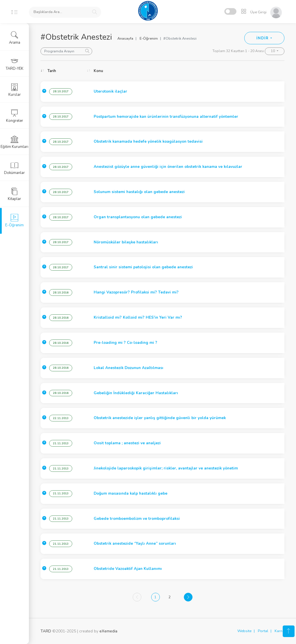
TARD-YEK (15, 64)
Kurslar (15, 90)
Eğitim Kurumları (14, 142)
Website (244, 631)
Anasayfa (125, 38)
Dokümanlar (14, 168)
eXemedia (108, 631)
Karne (280, 631)
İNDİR (263, 38)
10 (273, 51)
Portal (263, 631)
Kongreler (15, 116)
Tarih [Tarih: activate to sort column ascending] (52, 71)
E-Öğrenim (149, 38)
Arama (15, 38)
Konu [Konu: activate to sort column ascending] (98, 71)
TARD (46, 631)
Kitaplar (14, 194)
